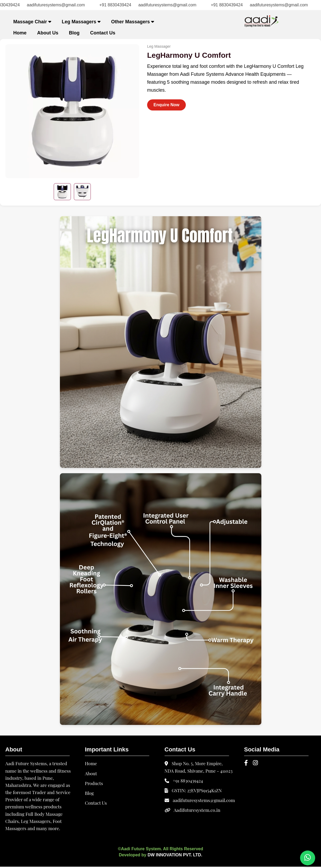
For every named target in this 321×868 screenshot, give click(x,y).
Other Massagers (133, 22)
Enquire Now (166, 105)
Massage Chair (32, 22)
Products (94, 784)
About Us (48, 33)
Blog (74, 33)
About (91, 774)
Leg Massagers (81, 22)
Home (20, 33)
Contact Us (103, 33)
